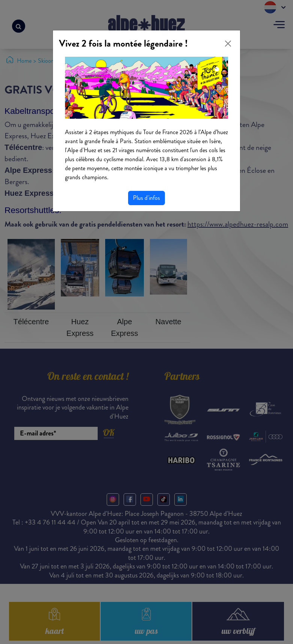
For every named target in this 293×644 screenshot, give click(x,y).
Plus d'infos (146, 198)
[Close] (228, 44)
